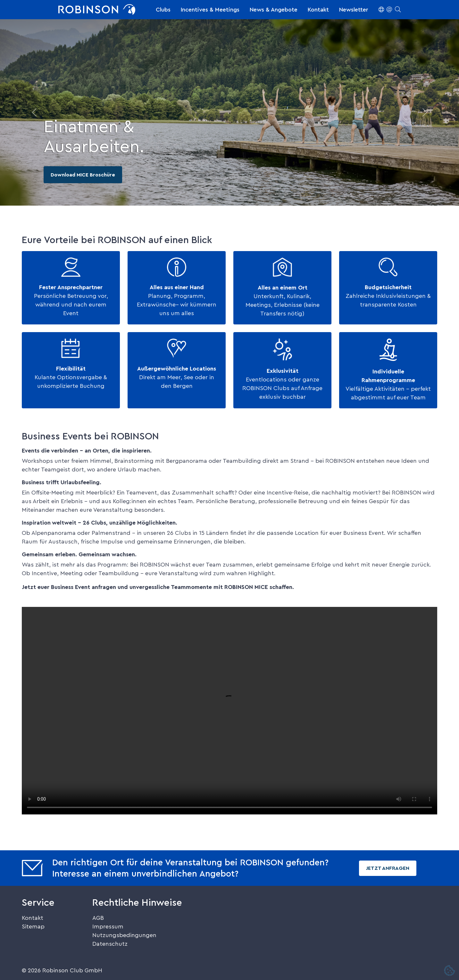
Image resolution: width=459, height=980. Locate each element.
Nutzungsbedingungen (124, 935)
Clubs (163, 10)
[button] (390, 10)
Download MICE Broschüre (83, 175)
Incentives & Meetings (210, 10)
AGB (98, 918)
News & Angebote (274, 10)
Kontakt (318, 10)
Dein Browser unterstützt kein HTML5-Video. (229, 711)
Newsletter (354, 10)
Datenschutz (110, 944)
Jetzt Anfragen (388, 868)
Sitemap (33, 927)
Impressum (108, 927)
